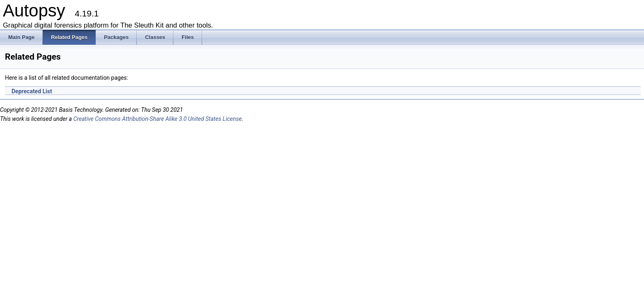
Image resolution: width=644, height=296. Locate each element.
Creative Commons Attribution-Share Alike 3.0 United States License (157, 119)
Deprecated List (32, 91)
